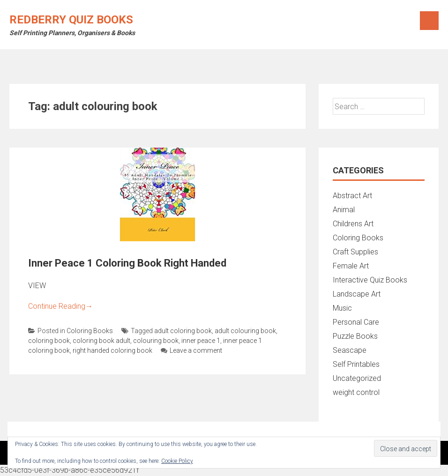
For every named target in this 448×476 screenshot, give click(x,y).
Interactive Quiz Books (370, 280)
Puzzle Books (355, 336)
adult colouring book (245, 331)
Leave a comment (191, 350)
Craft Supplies (355, 252)
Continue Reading (60, 306)
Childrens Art (353, 224)
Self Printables (356, 364)
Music (342, 308)
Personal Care (356, 322)
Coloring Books (90, 331)
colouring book (156, 341)
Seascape (350, 350)
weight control (356, 392)
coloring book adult (101, 341)
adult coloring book (183, 331)
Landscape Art (357, 294)
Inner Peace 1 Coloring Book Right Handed (127, 263)
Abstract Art (352, 196)
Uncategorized (357, 378)
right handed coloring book (112, 350)
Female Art (351, 266)
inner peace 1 (201, 341)
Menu (429, 21)
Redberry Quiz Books (71, 20)
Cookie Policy (177, 461)
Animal (344, 210)
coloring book (49, 341)
